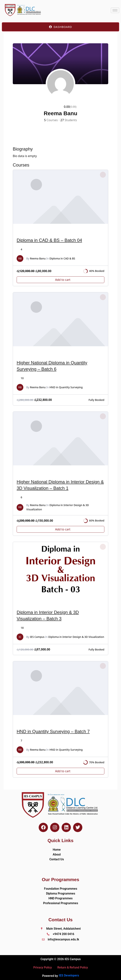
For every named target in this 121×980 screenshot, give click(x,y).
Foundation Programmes (61, 889)
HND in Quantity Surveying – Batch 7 (53, 731)
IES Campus (37, 637)
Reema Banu (38, 258)
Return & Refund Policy (73, 967)
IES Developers (69, 975)
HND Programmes (60, 898)
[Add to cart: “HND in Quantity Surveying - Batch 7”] (60, 771)
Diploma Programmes (61, 893)
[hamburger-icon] (115, 10)
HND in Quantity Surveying (66, 387)
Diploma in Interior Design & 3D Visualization (76, 637)
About (57, 854)
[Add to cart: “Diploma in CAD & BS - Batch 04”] (60, 280)
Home (57, 850)
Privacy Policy (43, 967)
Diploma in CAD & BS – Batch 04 (49, 240)
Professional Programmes (61, 903)
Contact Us (57, 859)
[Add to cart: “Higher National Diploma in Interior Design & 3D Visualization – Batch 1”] (60, 529)
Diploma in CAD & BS (62, 258)
